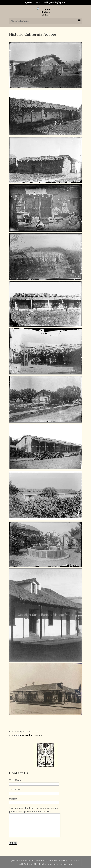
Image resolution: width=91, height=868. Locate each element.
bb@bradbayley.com (31, 735)
